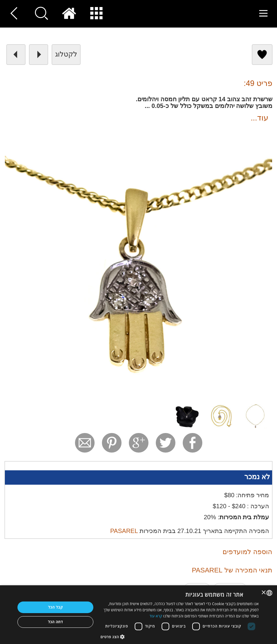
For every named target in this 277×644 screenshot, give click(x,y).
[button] (180, 637)
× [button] (264, 593)
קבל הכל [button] (55, 607)
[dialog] (138, 615)
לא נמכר (257, 477)
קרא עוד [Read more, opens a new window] (156, 616)
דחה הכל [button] (56, 622)
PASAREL (124, 531)
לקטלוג (66, 54)
